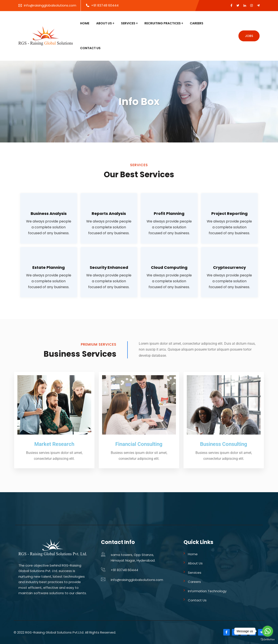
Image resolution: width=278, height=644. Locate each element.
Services (128, 23)
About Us (104, 23)
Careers (197, 23)
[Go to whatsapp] (268, 631)
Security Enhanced (109, 267)
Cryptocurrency (229, 267)
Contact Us (90, 48)
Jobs (249, 36)
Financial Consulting (139, 444)
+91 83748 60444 (105, 5)
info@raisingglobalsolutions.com (50, 5)
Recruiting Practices (163, 23)
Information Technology (207, 591)
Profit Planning (169, 213)
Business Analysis (49, 213)
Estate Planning (49, 267)
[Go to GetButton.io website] (268, 640)
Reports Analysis (109, 213)
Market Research (54, 444)
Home (85, 23)
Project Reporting (229, 213)
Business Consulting (224, 444)
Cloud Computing (169, 267)
